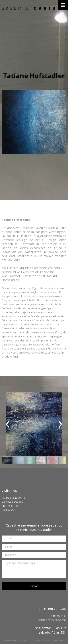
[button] (7, 460)
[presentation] (8, 424)
